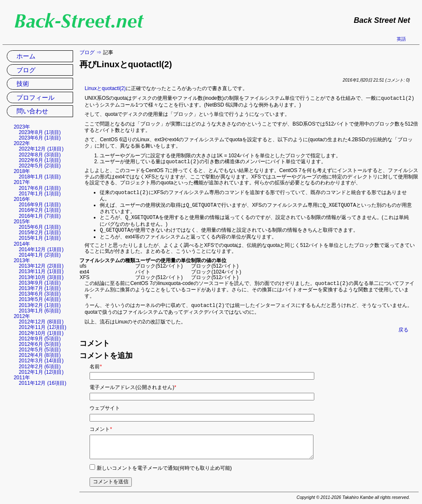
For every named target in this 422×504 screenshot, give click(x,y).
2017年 (22, 182)
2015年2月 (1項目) (39, 233)
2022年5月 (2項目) (39, 166)
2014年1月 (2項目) (39, 255)
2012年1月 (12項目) (41, 372)
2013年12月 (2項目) (41, 266)
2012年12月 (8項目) (41, 322)
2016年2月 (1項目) (39, 210)
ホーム (26, 56)
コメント (101, 426)
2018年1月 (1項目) (39, 177)
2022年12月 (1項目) (41, 149)
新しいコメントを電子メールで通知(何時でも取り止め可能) (164, 465)
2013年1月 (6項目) (39, 311)
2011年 (22, 378)
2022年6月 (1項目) (39, 160)
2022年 (22, 143)
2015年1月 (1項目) (39, 238)
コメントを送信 (111, 478)
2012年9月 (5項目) (39, 339)
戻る (403, 326)
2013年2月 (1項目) (39, 305)
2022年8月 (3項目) (39, 155)
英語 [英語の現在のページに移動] (401, 39)
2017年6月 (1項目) (39, 188)
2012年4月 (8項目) (39, 355)
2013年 (22, 260)
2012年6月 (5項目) (39, 344)
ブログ (87, 52)
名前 (96, 363)
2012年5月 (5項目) (39, 350)
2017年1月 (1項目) (39, 194)
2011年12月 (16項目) (42, 383)
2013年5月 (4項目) (39, 299)
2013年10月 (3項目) (41, 277)
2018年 (22, 171)
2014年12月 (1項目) (41, 249)
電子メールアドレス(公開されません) (133, 384)
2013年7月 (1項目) (39, 288)
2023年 (22, 127)
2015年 (22, 222)
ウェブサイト (105, 405)
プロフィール (35, 97)
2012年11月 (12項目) (42, 327)
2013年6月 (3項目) (39, 294)
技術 (23, 84)
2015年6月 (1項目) (39, 227)
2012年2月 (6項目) (39, 367)
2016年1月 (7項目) (39, 216)
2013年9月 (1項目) (39, 283)
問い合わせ (32, 111)
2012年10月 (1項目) (41, 333)
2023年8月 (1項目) (39, 132)
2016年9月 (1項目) (39, 205)
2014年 (22, 244)
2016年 (22, 199)
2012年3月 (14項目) (41, 361)
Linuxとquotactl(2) (105, 88)
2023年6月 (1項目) (39, 138)
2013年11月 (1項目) (41, 271)
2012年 (22, 316)
